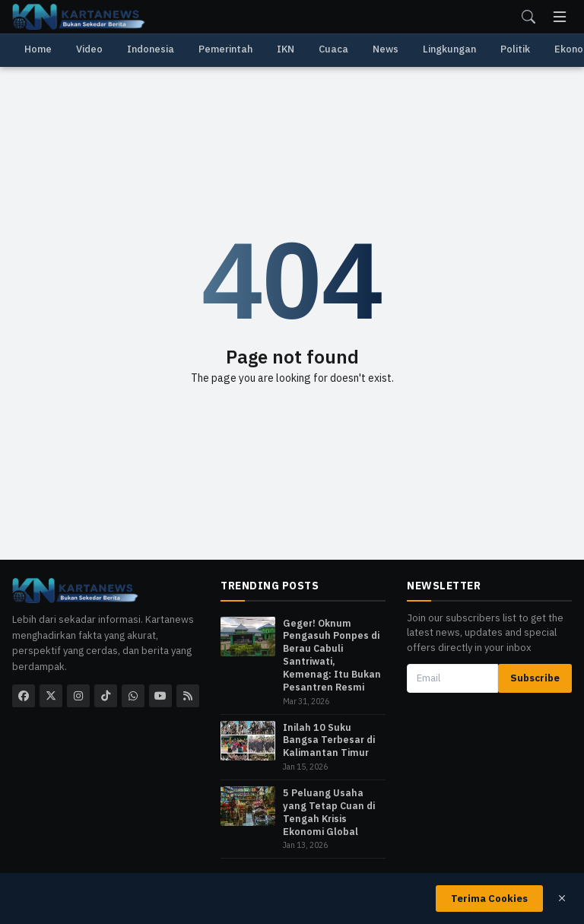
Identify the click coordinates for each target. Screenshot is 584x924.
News (386, 49)
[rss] (188, 696)
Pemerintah (225, 49)
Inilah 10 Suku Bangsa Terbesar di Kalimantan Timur (329, 740)
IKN (286, 49)
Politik (515, 49)
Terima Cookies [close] (489, 899)
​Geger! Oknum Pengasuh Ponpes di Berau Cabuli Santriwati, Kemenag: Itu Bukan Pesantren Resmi (332, 655)
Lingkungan (449, 49)
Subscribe (535, 678)
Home (38, 49)
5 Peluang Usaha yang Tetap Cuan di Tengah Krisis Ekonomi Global (329, 812)
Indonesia (151, 49)
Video (89, 49)
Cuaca (333, 49)
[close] (562, 898)
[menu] (560, 17)
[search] (528, 17)
